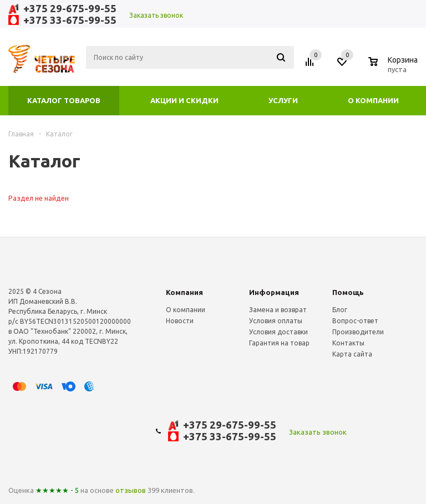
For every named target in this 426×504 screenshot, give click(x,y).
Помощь (348, 292)
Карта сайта (352, 354)
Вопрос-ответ (355, 321)
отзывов (131, 490)
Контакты (348, 343)
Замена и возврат (278, 310)
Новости (180, 321)
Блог (340, 310)
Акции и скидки (184, 100)
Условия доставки (278, 332)
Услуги (283, 100)
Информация (274, 292)
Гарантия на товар (279, 343)
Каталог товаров (64, 100)
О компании (373, 100)
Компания (184, 292)
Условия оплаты (276, 321)
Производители (358, 332)
